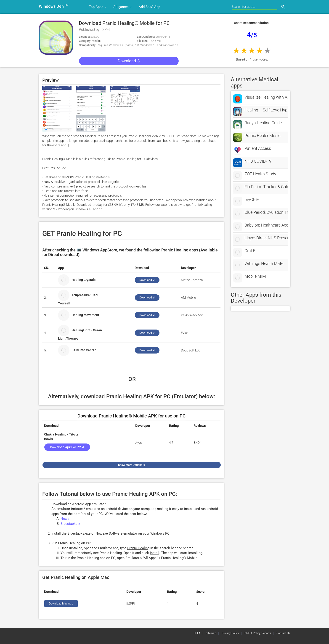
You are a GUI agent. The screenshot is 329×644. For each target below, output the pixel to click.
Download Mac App (61, 604)
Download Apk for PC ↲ (67, 447)
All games (123, 7)
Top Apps (98, 7)
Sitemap (211, 633)
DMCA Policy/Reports (258, 633)
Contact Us (283, 633)
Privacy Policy (230, 633)
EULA (197, 633)
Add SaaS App (149, 7)
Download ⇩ (129, 61)
